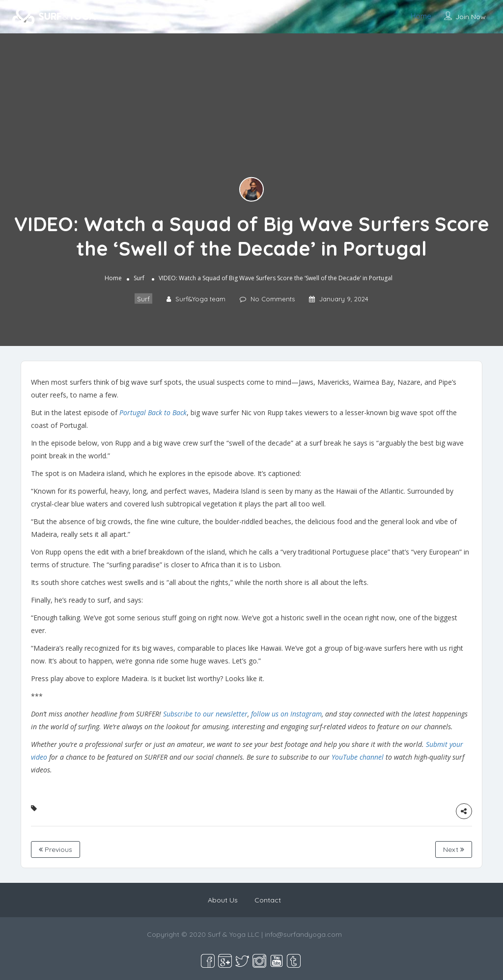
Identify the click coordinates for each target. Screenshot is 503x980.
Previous (56, 849)
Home (421, 16)
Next (454, 849)
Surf (139, 278)
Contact (268, 900)
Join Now (471, 17)
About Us (223, 900)
